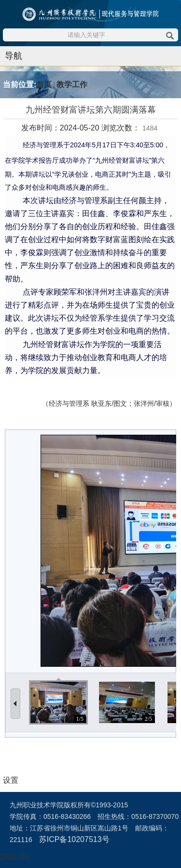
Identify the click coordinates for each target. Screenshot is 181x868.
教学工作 (72, 84)
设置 (11, 780)
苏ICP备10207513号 (74, 839)
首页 (44, 84)
